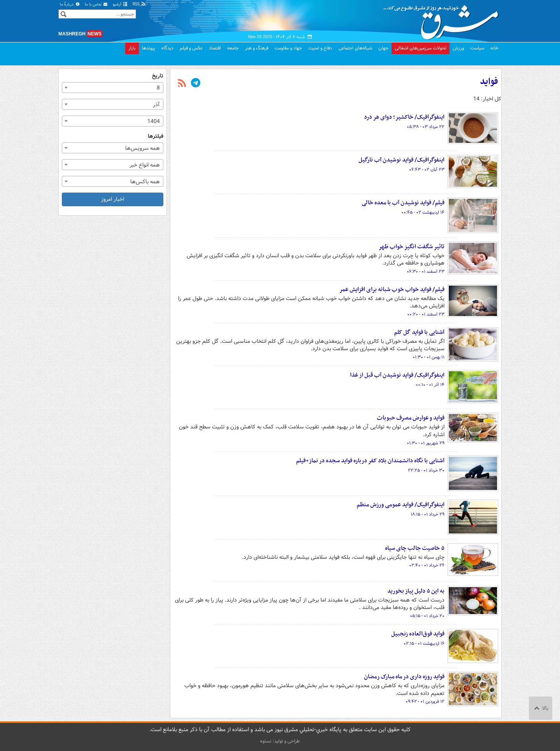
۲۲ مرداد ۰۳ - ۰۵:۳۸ (426, 127)
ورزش (458, 48)
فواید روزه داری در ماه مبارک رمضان (404, 677)
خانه (494, 48)
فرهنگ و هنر (257, 48)
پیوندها (149, 48)
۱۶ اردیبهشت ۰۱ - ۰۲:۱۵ (424, 644)
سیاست (477, 48)
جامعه (233, 48)
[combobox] (113, 88)
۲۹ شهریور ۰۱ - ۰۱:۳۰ (426, 443)
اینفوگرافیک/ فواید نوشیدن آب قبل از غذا (397, 375)
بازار (132, 48)
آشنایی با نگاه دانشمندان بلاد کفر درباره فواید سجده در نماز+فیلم (370, 461)
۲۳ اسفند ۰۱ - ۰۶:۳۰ (426, 272)
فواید (489, 82)
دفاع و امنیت (320, 48)
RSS (139, 4)
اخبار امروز (113, 199)
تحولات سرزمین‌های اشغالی (421, 48)
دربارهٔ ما (70, 4)
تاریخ (158, 76)
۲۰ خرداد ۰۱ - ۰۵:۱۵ (427, 616)
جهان (383, 48)
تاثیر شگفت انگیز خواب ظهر (411, 247)
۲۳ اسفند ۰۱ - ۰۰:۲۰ (426, 314)
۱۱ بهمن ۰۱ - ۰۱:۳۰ (429, 357)
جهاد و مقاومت (288, 48)
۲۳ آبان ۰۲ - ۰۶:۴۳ (427, 170)
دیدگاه (167, 48)
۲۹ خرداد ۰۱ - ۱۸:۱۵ (428, 514)
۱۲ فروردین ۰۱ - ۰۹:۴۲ (425, 702)
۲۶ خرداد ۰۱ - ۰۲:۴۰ (427, 565)
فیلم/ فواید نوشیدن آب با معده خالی (403, 203)
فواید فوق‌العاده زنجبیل (418, 634)
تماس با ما (96, 4)
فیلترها (156, 136)
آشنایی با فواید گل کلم (419, 332)
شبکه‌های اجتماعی (355, 48)
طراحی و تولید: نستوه (280, 741)
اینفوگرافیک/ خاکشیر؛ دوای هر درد (404, 117)
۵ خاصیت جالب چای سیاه (415, 548)
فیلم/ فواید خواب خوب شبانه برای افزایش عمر (392, 290)
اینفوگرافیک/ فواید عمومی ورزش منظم (401, 505)
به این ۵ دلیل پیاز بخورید (416, 591)
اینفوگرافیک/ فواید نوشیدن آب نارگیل (402, 160)
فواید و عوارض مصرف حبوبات (411, 418)
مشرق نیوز (443, 19)
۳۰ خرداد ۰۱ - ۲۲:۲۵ (426, 470)
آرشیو (120, 4)
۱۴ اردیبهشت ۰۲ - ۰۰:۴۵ (423, 212)
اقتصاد (215, 48)
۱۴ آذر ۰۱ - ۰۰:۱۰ (430, 385)
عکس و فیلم (191, 48)
